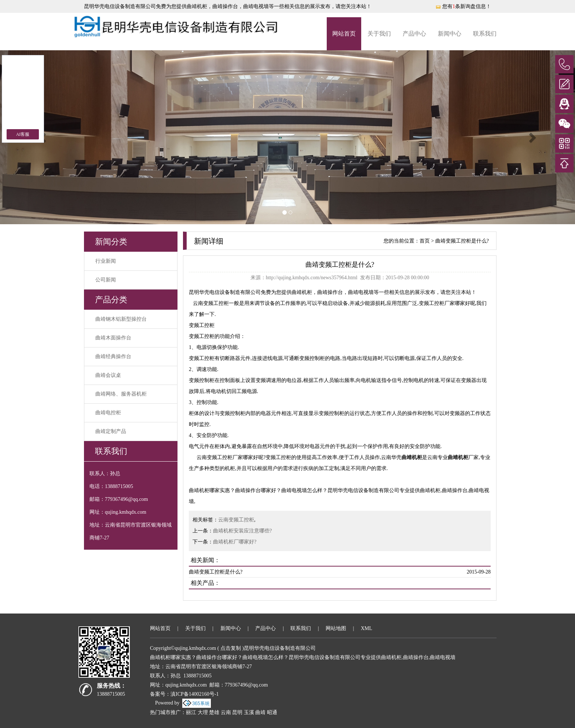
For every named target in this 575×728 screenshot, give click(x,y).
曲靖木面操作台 (113, 338)
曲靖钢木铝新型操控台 (121, 319)
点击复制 (231, 648)
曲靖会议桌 (108, 375)
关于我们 (379, 34)
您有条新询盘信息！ (463, 6)
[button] (532, 137)
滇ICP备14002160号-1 (195, 694)
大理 (203, 712)
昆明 (237, 712)
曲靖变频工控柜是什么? (462, 241)
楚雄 (214, 712)
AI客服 (23, 134)
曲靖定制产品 (111, 431)
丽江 (191, 712)
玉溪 (249, 712)
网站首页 (344, 34)
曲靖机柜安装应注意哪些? (242, 531)
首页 (425, 241)
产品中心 (414, 34)
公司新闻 (106, 280)
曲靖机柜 (197, 6)
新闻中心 (450, 34)
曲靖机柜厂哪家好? (235, 542)
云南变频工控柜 (236, 520)
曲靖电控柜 (108, 413)
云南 (226, 712)
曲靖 (260, 712)
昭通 (272, 712)
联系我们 (485, 34)
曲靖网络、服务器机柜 (121, 394)
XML (367, 628)
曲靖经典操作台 (113, 356)
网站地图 (336, 628)
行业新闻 (106, 261)
